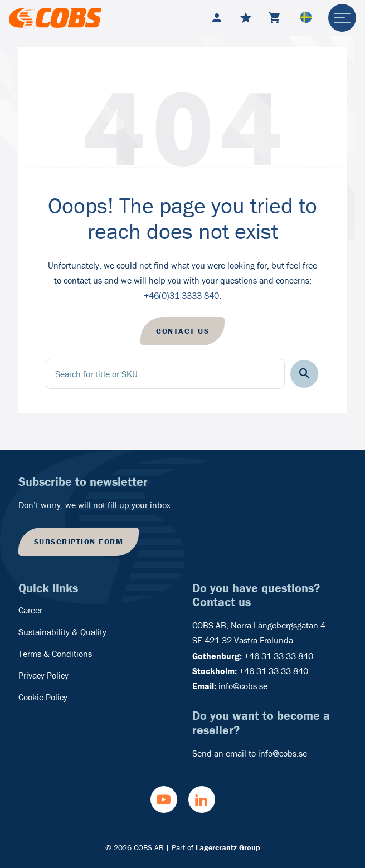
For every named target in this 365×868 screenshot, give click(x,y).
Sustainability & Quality (62, 632)
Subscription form (79, 542)
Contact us (182, 331)
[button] (305, 374)
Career (30, 610)
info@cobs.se (243, 686)
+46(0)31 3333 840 (181, 295)
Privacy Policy (43, 675)
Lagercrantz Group (228, 847)
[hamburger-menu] (342, 18)
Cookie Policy (43, 697)
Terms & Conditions (55, 654)
